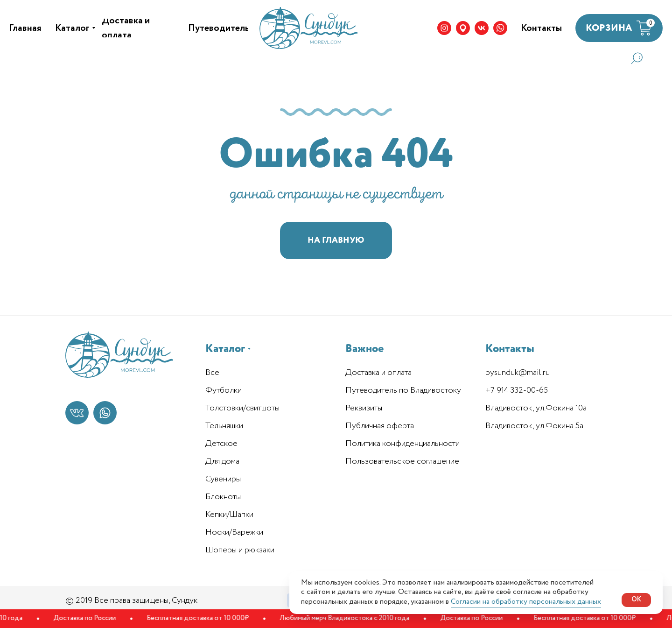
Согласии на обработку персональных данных (526, 602)
